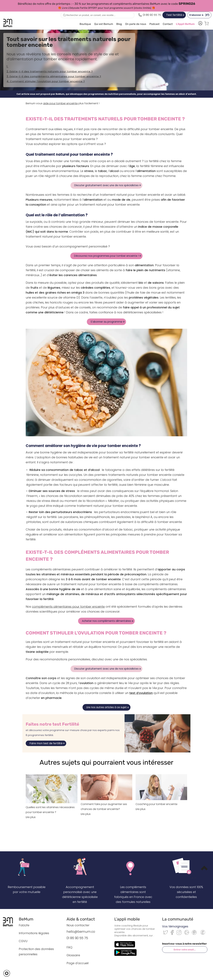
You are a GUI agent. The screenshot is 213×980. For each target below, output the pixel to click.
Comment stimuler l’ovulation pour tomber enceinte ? (47, 81)
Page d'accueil (78, 963)
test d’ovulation (141, 693)
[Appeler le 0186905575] (149, 15)
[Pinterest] (194, 934)
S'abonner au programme (106, 322)
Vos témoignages (175, 926)
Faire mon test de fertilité (46, 743)
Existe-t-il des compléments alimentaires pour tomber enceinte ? (55, 76)
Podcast (154, 24)
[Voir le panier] (207, 24)
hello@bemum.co (81, 932)
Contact (168, 24)
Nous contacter (78, 925)
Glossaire (73, 955)
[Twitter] (166, 933)
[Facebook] (172, 934)
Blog (119, 24)
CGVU (23, 941)
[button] (7, 973)
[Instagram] (179, 934)
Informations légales (34, 933)
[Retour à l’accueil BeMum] (9, 922)
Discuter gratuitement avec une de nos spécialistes (106, 185)
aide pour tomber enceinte (60, 103)
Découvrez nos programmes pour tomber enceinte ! (106, 256)
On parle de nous (136, 24)
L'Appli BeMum (185, 24)
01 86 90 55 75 (77, 938)
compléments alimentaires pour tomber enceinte (68, 607)
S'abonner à (200, 15)
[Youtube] (187, 934)
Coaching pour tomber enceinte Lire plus (161, 804)
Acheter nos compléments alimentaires (106, 621)
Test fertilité (174, 15)
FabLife (24, 925)
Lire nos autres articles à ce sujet (106, 707)
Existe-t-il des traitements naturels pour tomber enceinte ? (51, 71)
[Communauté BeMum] (203, 935)
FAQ (69, 947)
